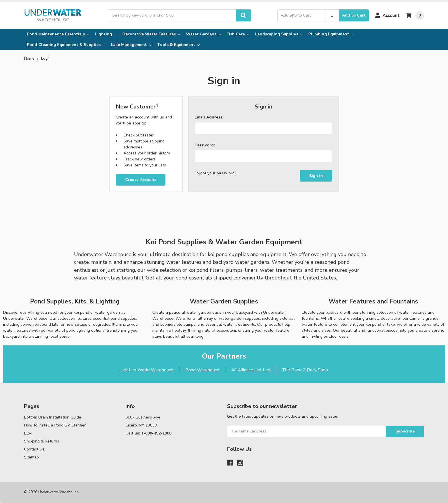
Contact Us (34, 449)
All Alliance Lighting (251, 370)
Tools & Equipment (178, 45)
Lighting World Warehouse (147, 370)
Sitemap (31, 457)
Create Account (141, 180)
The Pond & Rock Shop (305, 370)
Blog (28, 433)
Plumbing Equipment (331, 34)
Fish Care (238, 34)
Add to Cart (354, 15)
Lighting (106, 34)
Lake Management (131, 45)
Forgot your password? (215, 173)
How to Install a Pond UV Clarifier (55, 425)
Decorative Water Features (151, 34)
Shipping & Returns (42, 441)
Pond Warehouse (202, 370)
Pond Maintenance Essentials (58, 34)
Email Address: (209, 117)
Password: (205, 145)
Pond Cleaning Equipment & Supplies (66, 45)
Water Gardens (203, 34)
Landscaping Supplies (279, 34)
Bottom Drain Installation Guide (53, 417)
